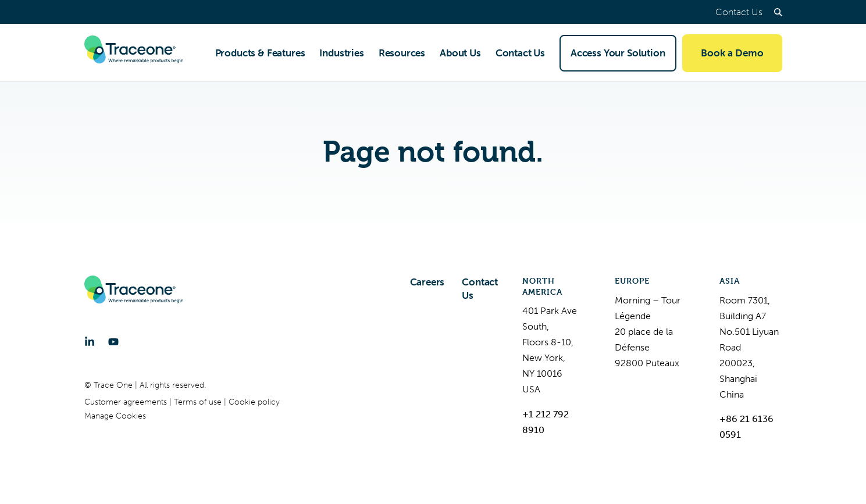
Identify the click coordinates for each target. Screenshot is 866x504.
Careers (427, 282)
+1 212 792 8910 (546, 422)
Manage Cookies (115, 416)
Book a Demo (732, 53)
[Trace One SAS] (134, 53)
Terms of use (199, 402)
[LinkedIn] (90, 342)
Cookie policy (254, 402)
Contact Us (739, 12)
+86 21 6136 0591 (746, 427)
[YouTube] (113, 342)
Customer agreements (127, 402)
